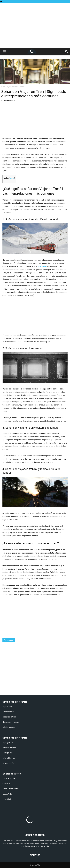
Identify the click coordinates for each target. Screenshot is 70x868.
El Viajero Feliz (8, 712)
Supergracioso (8, 742)
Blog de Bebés (8, 763)
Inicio (3, 87)
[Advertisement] (35, 7)
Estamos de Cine (9, 748)
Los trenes (42, 266)
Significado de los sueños (16, 87)
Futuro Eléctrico (9, 758)
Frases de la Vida (9, 717)
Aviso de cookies (9, 778)
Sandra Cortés (9, 100)
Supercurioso (8, 706)
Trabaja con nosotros (11, 789)
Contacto (6, 784)
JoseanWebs (7, 794)
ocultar (12, 178)
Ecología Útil (7, 753)
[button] (4, 51)
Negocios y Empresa (11, 722)
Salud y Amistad (9, 727)
